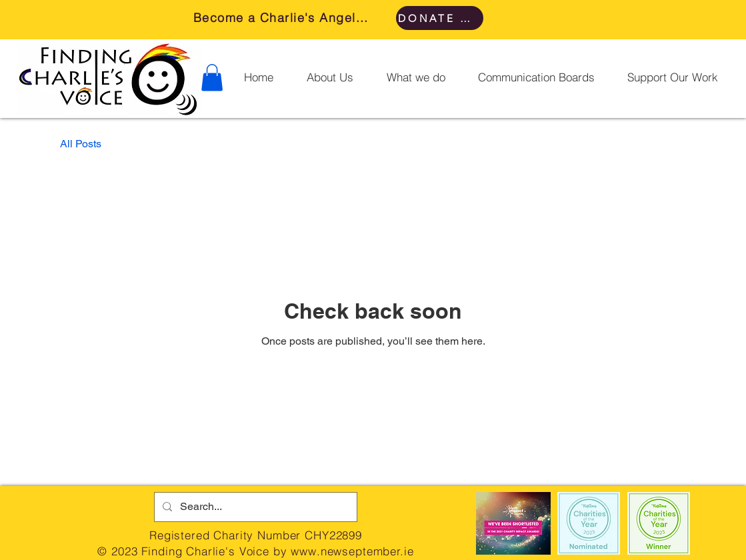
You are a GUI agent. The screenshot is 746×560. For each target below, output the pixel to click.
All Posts (81, 144)
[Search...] (254, 507)
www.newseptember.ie (352, 551)
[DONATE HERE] (440, 18)
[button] (212, 78)
